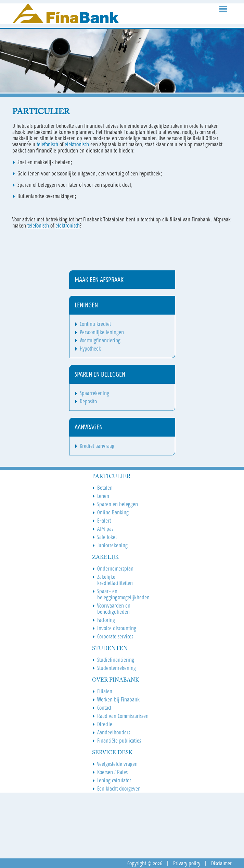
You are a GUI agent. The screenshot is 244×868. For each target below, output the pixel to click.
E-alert (104, 521)
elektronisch (78, 144)
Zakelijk (105, 558)
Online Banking (113, 512)
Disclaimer (221, 863)
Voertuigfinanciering (100, 340)
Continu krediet (95, 324)
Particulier (111, 477)
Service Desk (112, 753)
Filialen (105, 691)
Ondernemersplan (115, 569)
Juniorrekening (112, 545)
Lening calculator (114, 780)
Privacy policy (187, 863)
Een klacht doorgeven (119, 788)
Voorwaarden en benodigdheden (114, 609)
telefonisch (48, 144)
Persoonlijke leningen (102, 332)
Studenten (110, 649)
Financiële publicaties (119, 741)
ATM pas (105, 529)
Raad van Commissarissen (123, 716)
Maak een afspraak (99, 280)
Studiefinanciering (116, 660)
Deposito (88, 401)
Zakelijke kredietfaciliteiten (115, 580)
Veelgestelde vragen (117, 764)
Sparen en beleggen (118, 504)
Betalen (105, 488)
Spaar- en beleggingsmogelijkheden (123, 594)
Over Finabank (115, 680)
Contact (104, 708)
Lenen (103, 496)
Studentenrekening (117, 668)
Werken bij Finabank (118, 699)
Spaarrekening (94, 393)
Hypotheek (90, 349)
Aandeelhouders (114, 732)
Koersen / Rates (112, 772)
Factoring (106, 620)
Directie (105, 724)
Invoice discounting (117, 628)
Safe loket (107, 537)
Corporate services (115, 636)
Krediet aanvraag (97, 446)
